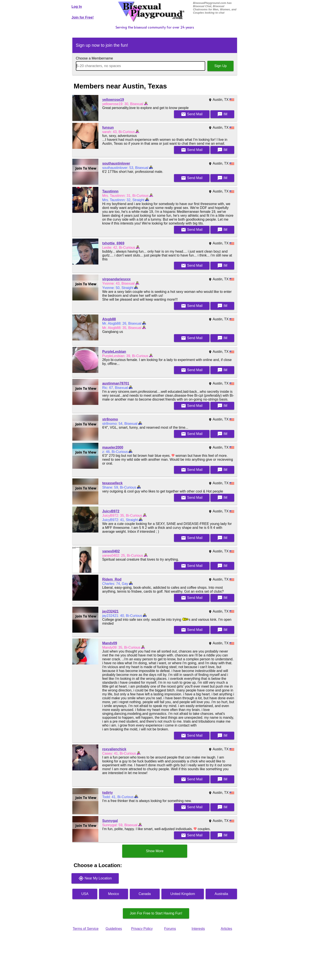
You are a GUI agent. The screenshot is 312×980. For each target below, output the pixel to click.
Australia (221, 894)
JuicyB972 (111, 511)
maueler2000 (113, 447)
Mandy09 (110, 643)
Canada (145, 894)
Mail (192, 114)
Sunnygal (110, 821)
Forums (170, 929)
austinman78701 (116, 383)
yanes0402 (111, 551)
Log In (77, 7)
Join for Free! (83, 17)
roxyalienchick (114, 749)
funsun (108, 128)
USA (85, 894)
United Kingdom (183, 894)
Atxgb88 (109, 319)
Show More (155, 851)
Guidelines (114, 929)
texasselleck (112, 483)
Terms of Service (85, 929)
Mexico (114, 894)
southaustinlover (116, 163)
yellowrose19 (113, 100)
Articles (226, 929)
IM (222, 114)
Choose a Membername (94, 58)
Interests (198, 929)
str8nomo (110, 419)
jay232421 (110, 611)
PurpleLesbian (114, 352)
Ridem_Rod (112, 579)
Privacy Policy (142, 929)
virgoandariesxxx (117, 279)
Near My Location (95, 878)
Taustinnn (110, 191)
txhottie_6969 (113, 243)
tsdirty (108, 793)
